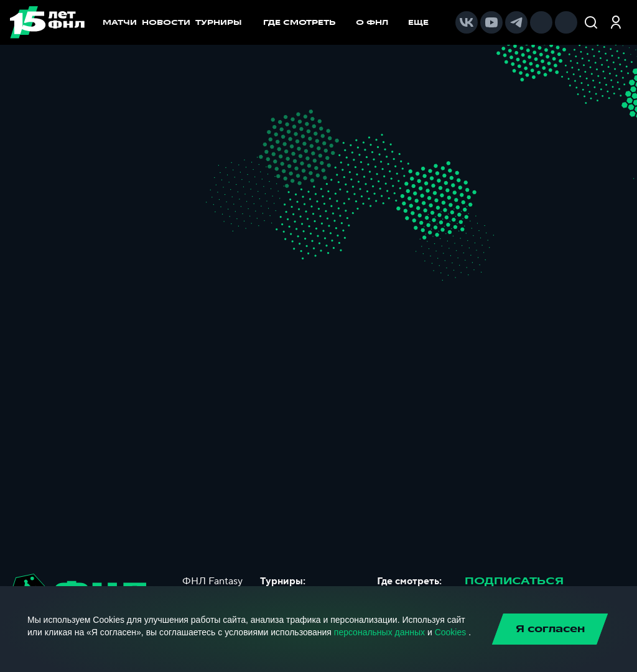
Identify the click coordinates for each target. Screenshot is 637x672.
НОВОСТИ (166, 22)
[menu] (352, 22)
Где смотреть (306, 22)
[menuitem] (306, 22)
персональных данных (379, 632)
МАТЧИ (120, 22)
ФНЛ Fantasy (212, 581)
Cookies (451, 632)
